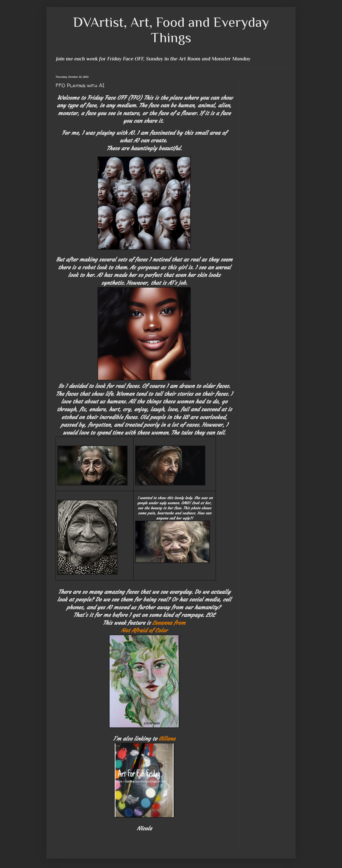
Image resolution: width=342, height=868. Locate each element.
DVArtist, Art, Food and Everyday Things (171, 30)
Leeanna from (169, 623)
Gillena (167, 739)
